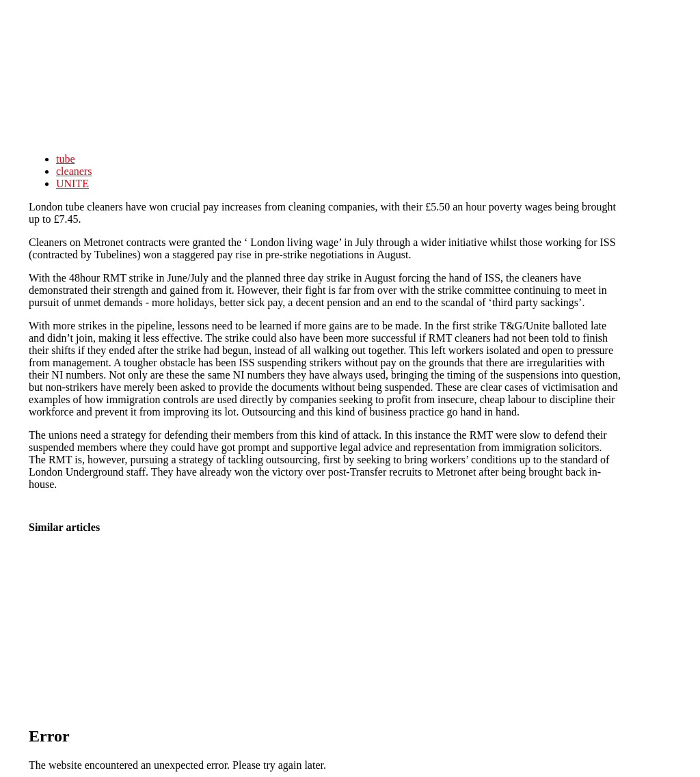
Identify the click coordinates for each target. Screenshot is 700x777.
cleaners (74, 171)
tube (66, 159)
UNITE (72, 183)
